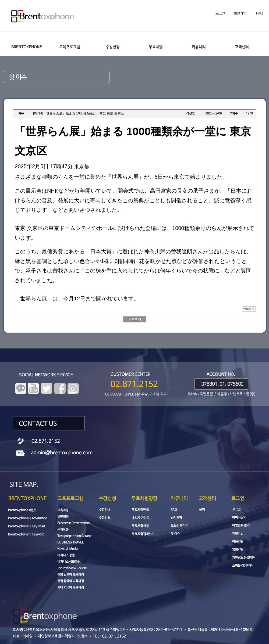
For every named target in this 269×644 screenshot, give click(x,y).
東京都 (82, 167)
